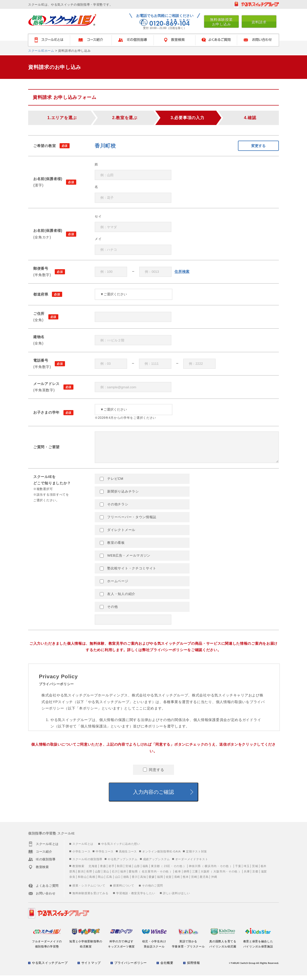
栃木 (264, 871)
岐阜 (178, 876)
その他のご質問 (152, 890)
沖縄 (214, 881)
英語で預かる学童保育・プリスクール (188, 946)
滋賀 (264, 876)
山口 (118, 881)
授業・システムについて (89, 890)
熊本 (186, 881)
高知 (143, 881)
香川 (135, 881)
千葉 (238, 871)
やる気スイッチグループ (50, 967)
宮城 (128, 871)
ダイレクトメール (118, 535)
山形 (137, 871)
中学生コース (105, 856)
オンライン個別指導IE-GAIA (162, 856)
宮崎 (194, 881)
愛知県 (133, 876)
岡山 (101, 881)
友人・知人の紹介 (118, 599)
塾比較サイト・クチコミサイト (128, 573)
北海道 (93, 871)
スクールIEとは (83, 848)
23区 (167, 871)
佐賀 (169, 881)
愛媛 (152, 881)
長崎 (177, 881)
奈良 (72, 881)
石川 (115, 876)
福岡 (160, 881)
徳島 (126, 881)
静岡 (187, 876)
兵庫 (247, 876)
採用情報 (194, 967)
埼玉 (246, 871)
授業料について (124, 890)
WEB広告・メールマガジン (125, 560)
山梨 (98, 876)
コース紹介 (91, 40)
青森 (103, 871)
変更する (258, 146)
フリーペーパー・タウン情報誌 (128, 522)
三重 (195, 876)
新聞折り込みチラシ (119, 496)
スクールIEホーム (41, 51)
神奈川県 (195, 871)
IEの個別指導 (133, 40)
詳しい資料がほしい (176, 898)
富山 (106, 876)
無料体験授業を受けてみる (90, 898)
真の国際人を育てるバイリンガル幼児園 (223, 946)
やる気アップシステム (123, 864)
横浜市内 (211, 871)
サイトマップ (91, 967)
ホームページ (114, 586)
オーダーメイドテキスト (192, 864)
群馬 (72, 876)
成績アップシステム (156, 864)
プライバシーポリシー (131, 967)
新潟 (81, 876)
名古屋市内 (149, 876)
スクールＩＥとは (49, 40)
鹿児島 (204, 881)
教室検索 (174, 40)
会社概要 (167, 967)
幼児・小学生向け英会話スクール (154, 946)
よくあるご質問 (216, 40)
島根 (92, 881)
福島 (145, 871)
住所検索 (182, 272)
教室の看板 (112, 547)
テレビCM (112, 483)
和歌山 (82, 881)
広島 (109, 881)
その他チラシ (114, 509)
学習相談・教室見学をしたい (136, 898)
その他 (109, 611)
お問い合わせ (258, 40)
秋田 (120, 871)
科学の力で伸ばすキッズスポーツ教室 (121, 946)
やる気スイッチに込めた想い (121, 848)
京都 (255, 876)
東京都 (155, 871)
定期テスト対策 (196, 856)
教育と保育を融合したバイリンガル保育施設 (258, 946)
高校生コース (128, 856)
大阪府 (205, 876)
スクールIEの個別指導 (87, 864)
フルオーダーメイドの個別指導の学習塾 (47, 946)
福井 (123, 876)
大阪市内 (219, 876)
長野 (89, 876)
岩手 (111, 871)
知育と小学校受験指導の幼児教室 (86, 946)
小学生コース (81, 856)
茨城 (255, 871)
